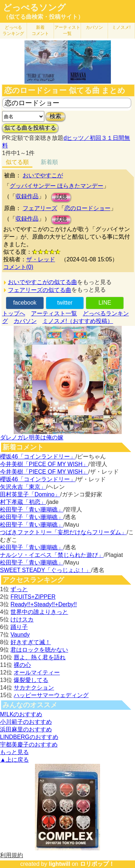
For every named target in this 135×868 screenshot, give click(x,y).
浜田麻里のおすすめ (26, 729)
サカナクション (34, 688)
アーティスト (67, 30)
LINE (105, 303)
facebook (25, 303)
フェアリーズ (40, 208)
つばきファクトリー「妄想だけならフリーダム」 (63, 532)
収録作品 (27, 196)
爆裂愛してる (31, 680)
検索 (55, 116)
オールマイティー (37, 672)
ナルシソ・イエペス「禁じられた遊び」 (52, 555)
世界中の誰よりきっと (39, 612)
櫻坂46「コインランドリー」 (38, 457)
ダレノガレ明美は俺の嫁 (32, 437)
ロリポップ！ (97, 864)
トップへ (14, 313)
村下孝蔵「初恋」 (23, 502)
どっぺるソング (34, 8)
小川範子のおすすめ (26, 722)
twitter (65, 303)
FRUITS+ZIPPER (33, 597)
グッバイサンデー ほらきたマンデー (57, 186)
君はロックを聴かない (39, 650)
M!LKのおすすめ (21, 714)
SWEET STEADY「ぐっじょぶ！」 (46, 570)
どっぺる (13, 30)
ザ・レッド (41, 259)
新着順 (49, 162)
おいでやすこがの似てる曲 (42, 282)
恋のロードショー (87, 208)
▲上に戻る (14, 760)
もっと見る (14, 752)
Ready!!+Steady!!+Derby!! (44, 604)
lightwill (59, 864)
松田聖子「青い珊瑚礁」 (32, 510)
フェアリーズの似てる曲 (40, 290)
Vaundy (20, 635)
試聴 (61, 197)
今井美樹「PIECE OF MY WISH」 (44, 464)
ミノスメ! (121, 27)
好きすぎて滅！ (31, 642)
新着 (40, 30)
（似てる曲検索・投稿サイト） (43, 17)
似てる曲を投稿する (30, 128)
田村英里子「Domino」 (30, 494)
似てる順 (17, 162)
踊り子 (19, 627)
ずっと (19, 589)
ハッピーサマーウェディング (51, 695)
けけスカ (22, 619)
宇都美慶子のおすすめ (29, 745)
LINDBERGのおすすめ (29, 737)
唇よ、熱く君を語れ (40, 657)
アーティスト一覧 (54, 313)
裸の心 (22, 665)
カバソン (94, 27)
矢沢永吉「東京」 (23, 487)
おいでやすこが (43, 175)
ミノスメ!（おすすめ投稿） (78, 321)
